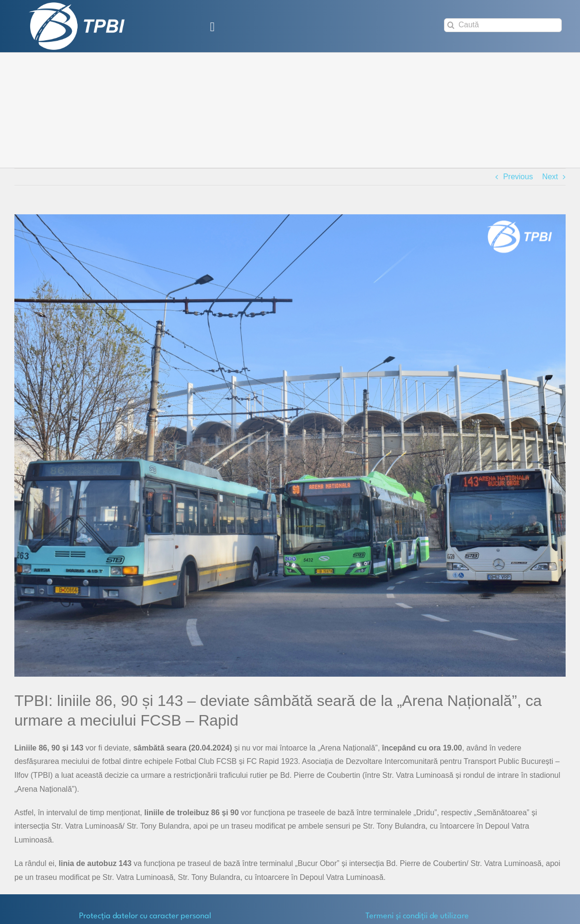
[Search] (451, 25)
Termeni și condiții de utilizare (417, 916)
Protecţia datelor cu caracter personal (145, 916)
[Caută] (503, 25)
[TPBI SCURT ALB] (77, 6)
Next (550, 177)
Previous (518, 177)
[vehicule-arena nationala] (290, 445)
